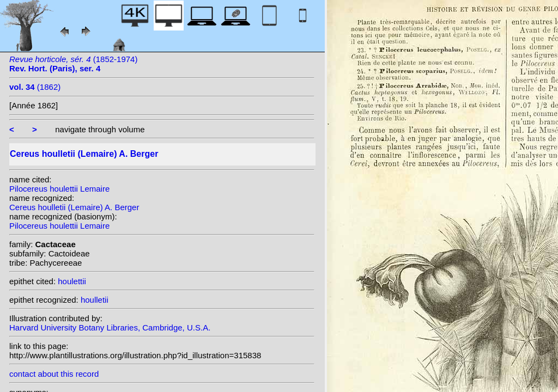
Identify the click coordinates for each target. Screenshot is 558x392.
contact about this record (54, 374)
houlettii (72, 281)
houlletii (95, 300)
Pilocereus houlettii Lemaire (59, 189)
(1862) (35, 87)
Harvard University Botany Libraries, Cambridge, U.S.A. (110, 327)
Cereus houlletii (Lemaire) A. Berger (74, 207)
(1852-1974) (73, 64)
